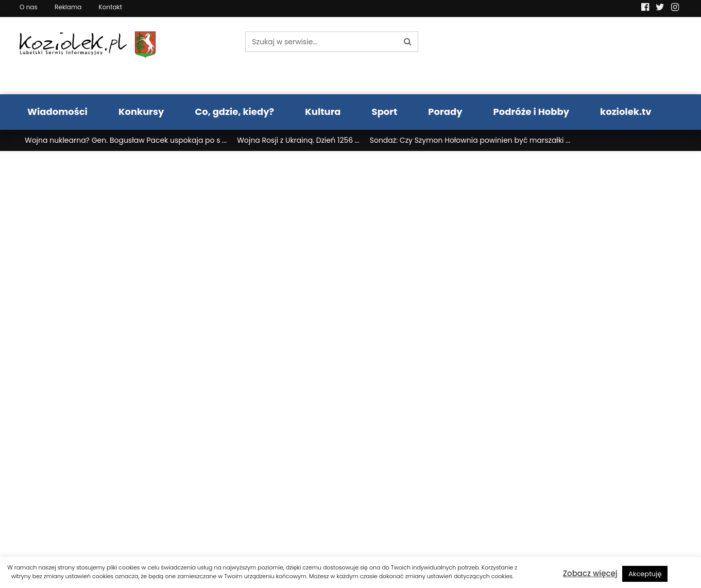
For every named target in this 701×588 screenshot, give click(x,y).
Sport (385, 112)
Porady (445, 112)
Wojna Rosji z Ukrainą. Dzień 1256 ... (298, 140)
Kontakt (111, 7)
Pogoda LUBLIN (604, 56)
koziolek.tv (626, 112)
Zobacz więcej (590, 573)
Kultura (323, 112)
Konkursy (141, 112)
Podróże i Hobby (532, 112)
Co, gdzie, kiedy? (234, 112)
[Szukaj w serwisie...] (321, 42)
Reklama (68, 7)
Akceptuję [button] (645, 574)
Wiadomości (57, 112)
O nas (29, 7)
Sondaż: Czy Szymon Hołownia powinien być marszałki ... (470, 140)
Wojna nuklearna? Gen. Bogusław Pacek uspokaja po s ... (126, 140)
